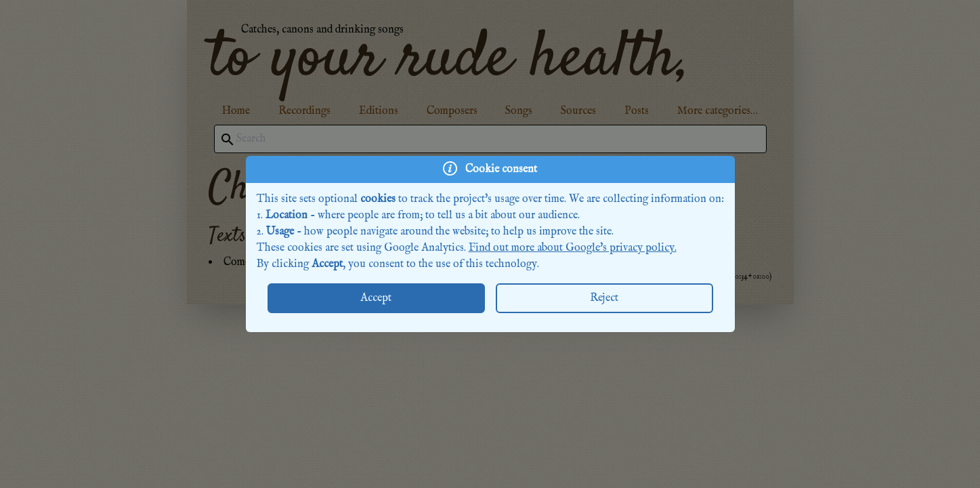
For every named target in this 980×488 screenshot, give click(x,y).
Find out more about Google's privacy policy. (573, 248)
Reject (604, 298)
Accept (376, 298)
